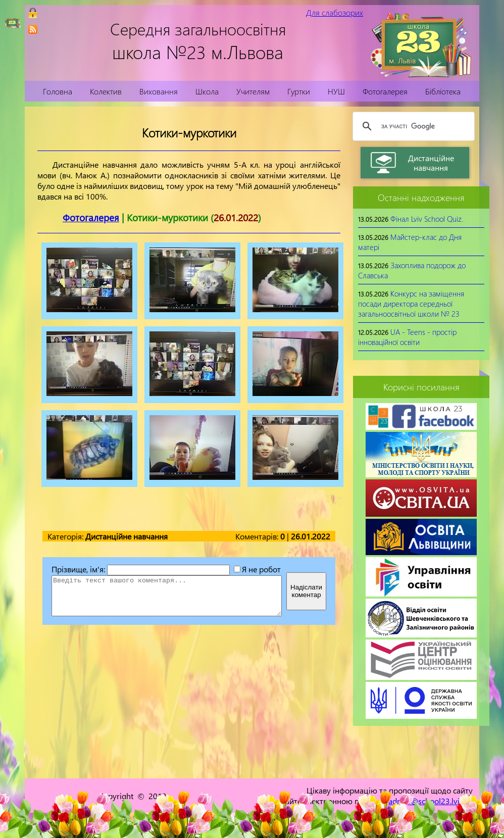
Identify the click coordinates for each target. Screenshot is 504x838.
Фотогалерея (385, 91)
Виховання (159, 91)
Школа (207, 91)
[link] (33, 29)
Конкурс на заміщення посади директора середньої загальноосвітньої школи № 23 (411, 304)
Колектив (106, 91)
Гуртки (299, 91)
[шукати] (412, 126)
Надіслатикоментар (306, 591)
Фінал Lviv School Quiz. (427, 219)
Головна (58, 91)
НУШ (336, 91)
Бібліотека (443, 91)
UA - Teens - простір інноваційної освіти (407, 337)
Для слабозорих (335, 12)
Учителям (253, 91)
